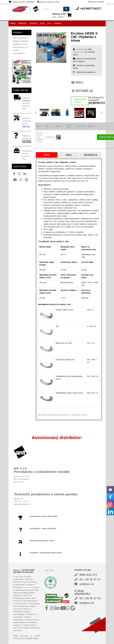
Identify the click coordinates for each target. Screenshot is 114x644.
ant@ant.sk (87, 584)
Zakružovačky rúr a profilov (21, 49)
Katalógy (34, 23)
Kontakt (58, 23)
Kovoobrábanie (19, 53)
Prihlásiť (101, 2)
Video (77, 83)
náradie (27, 587)
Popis (47, 155)
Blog (42, 23)
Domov (13, 23)
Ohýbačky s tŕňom (20, 44)
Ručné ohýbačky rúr (21, 38)
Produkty (23, 23)
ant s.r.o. (50, 570)
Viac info (26, 126)
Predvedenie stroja (80, 101)
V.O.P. (49, 23)
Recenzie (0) (82, 91)
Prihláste (80, 49)
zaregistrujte (79, 52)
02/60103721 (95, 103)
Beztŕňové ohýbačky (21, 41)
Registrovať (92, 2)
